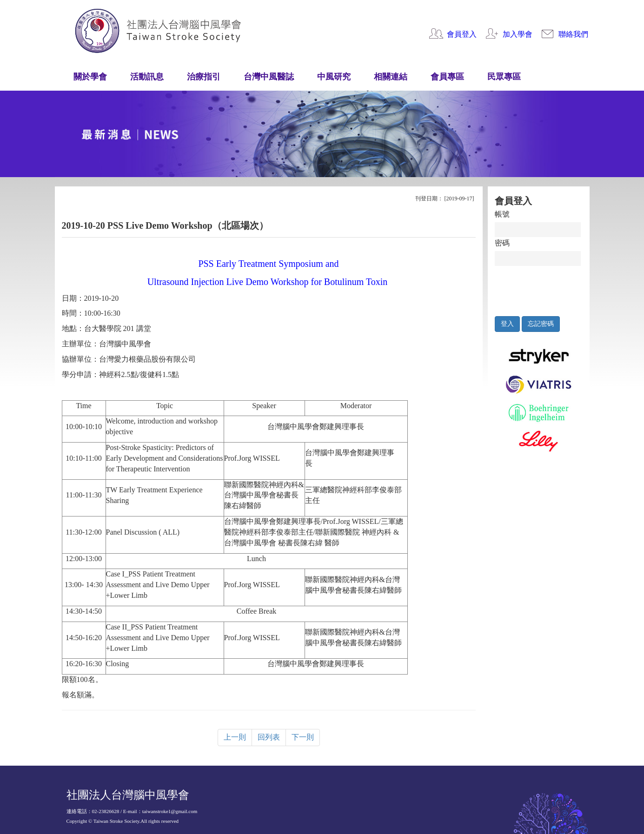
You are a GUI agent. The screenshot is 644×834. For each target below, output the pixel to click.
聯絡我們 (573, 34)
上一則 (235, 737)
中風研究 (334, 77)
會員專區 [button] (447, 77)
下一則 (303, 737)
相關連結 (391, 77)
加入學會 (518, 34)
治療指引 (204, 77)
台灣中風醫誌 (269, 77)
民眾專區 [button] (504, 77)
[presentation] (538, 289)
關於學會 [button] (90, 77)
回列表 (269, 737)
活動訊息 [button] (147, 77)
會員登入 (462, 34)
